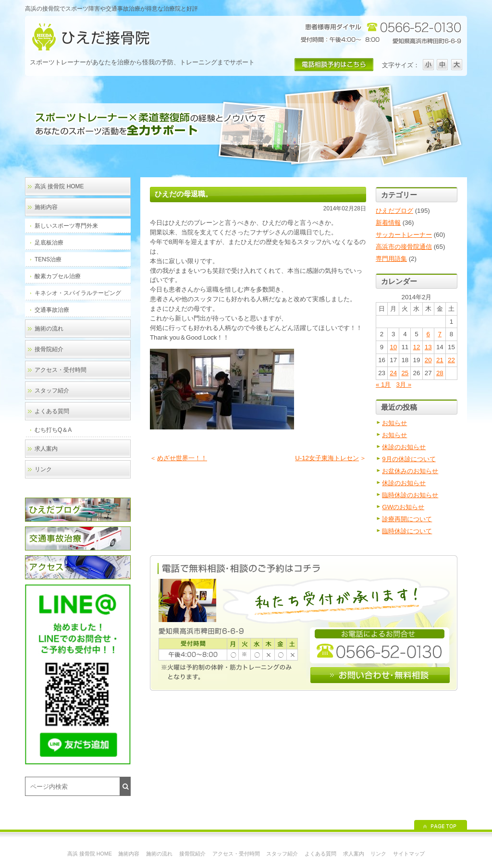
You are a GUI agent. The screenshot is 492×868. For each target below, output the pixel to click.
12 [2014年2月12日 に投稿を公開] (417, 347)
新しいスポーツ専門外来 (66, 226)
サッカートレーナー (404, 235)
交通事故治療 (52, 310)
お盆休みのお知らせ (410, 471)
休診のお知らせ (404, 447)
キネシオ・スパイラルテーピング (78, 293)
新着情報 (388, 223)
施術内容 (46, 207)
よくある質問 (52, 411)
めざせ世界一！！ (182, 458)
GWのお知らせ (403, 507)
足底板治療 (49, 243)
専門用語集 (391, 259)
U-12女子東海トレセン (327, 458)
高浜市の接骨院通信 (404, 247)
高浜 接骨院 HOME (59, 186)
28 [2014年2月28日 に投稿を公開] (440, 373)
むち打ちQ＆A (53, 430)
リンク (43, 469)
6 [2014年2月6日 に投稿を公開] (428, 334)
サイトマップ (409, 854)
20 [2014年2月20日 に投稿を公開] (428, 360)
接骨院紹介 (49, 349)
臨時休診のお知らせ (410, 495)
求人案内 (46, 449)
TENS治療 (48, 259)
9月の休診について (409, 459)
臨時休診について (407, 531)
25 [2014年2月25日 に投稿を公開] (405, 373)
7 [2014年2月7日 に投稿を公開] (440, 334)
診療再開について (407, 519)
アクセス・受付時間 (61, 370)
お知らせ (394, 423)
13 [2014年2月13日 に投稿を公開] (428, 347)
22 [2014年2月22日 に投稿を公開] (451, 360)
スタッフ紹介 (52, 391)
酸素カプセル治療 (58, 276)
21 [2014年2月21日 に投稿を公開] (440, 360)
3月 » (404, 385)
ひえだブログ (394, 211)
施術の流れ (49, 329)
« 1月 (383, 385)
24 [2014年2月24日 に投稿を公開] (393, 373)
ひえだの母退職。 (184, 194)
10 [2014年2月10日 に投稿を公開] (393, 347)
